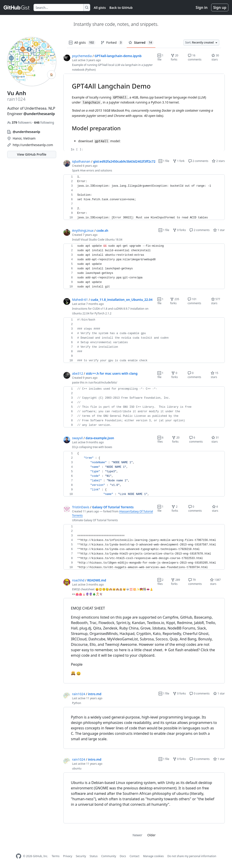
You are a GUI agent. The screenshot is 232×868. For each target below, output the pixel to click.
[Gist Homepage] (17, 7)
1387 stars (215, 582)
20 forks (175, 57)
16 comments (195, 57)
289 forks (176, 582)
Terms (56, 856)
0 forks (179, 230)
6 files (160, 440)
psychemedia (82, 56)
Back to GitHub (121, 8)
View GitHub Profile (32, 154)
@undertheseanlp (39, 114)
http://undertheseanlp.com (33, 145)
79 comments (195, 582)
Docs (123, 856)
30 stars (215, 57)
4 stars (215, 509)
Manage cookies (153, 856)
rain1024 (79, 694)
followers (20, 122)
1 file (160, 57)
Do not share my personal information (192, 856)
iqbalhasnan (81, 161)
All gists (100, 8)
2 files (160, 582)
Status (94, 856)
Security (81, 856)
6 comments (196, 440)
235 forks (175, 301)
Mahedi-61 (80, 300)
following (44, 122)
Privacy (68, 856)
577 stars (216, 301)
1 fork (179, 161)
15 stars (214, 375)
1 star (219, 230)
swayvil (77, 438)
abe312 (77, 373)
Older (151, 835)
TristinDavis (81, 507)
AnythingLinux (83, 230)
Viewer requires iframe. (144, 112)
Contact (134, 856)
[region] (144, 112)
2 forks (175, 509)
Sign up (220, 7)
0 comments (194, 375)
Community (109, 856)
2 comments (198, 161)
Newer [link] (137, 835)
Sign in (202, 7)
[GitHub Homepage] (19, 856)
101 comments (194, 301)
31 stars (215, 440)
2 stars (218, 161)
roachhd (78, 580)
